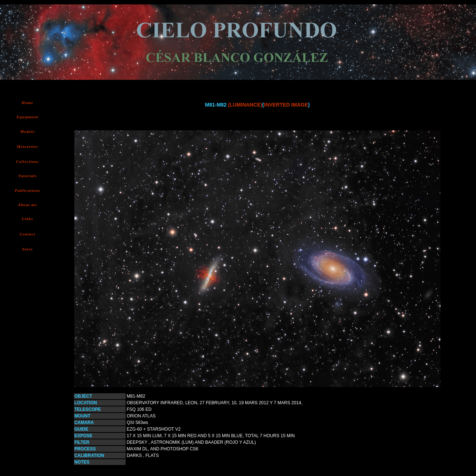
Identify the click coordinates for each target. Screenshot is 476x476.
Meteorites (28, 146)
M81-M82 (136, 396)
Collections (28, 161)
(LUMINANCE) (245, 105)
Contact (27, 234)
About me (28, 205)
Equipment (27, 117)
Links (27, 219)
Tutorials (27, 176)
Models (27, 131)
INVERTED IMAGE (286, 105)
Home (27, 103)
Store (27, 249)
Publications (27, 190)
